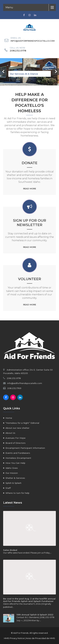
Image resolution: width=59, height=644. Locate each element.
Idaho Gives (12, 468)
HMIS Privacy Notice (14, 638)
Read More (30, 189)
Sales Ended (10, 550)
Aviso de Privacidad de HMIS (41, 638)
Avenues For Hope (15, 438)
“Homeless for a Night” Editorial (22, 423)
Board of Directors (15, 443)
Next (56, 72)
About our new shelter (17, 428)
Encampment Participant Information (25, 448)
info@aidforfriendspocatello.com (33, 41)
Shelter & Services (15, 478)
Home (9, 418)
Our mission (12, 473)
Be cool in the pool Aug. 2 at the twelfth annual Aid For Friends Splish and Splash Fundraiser (29, 600)
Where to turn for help (17, 493)
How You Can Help (15, 463)
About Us (10, 433)
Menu (9, 7)
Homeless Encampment (18, 458)
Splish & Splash (13, 483)
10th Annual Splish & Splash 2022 (35, 615)
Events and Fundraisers (18, 453)
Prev (3, 72)
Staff (8, 488)
